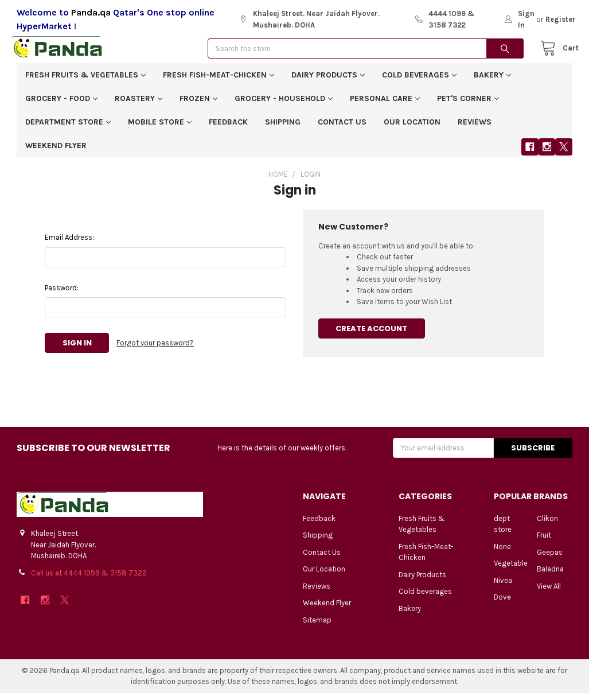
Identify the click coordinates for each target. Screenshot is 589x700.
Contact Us (342, 129)
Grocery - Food (61, 105)
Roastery (139, 105)
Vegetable (511, 570)
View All (549, 593)
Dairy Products (328, 82)
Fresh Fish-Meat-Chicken (219, 82)
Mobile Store (160, 129)
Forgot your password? (155, 350)
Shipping (283, 129)
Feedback (228, 129)
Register (561, 19)
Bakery (492, 82)
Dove (502, 604)
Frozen (198, 105)
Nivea (503, 587)
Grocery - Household (284, 105)
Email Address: (69, 244)
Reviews (475, 129)
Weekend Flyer (56, 152)
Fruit (544, 542)
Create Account (371, 335)
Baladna (550, 576)
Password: (62, 295)
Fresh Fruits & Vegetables (85, 82)
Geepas (550, 559)
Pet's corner (468, 105)
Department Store (68, 129)
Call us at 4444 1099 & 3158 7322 (89, 580)
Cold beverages (419, 82)
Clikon (547, 525)
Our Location (412, 129)
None (502, 553)
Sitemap (317, 627)
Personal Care (385, 105)
